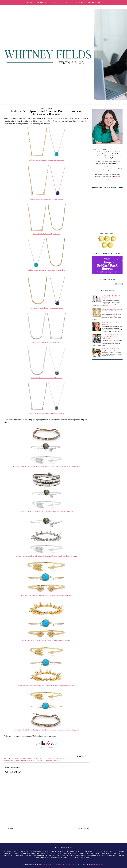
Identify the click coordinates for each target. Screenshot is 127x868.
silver (17, 760)
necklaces (9, 760)
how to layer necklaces (44, 758)
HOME (29, 2)
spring (23, 760)
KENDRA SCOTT (94, 2)
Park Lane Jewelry (116, 156)
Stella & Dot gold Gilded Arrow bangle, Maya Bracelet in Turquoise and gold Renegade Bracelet (47, 685)
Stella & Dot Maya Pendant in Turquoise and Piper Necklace (47, 270)
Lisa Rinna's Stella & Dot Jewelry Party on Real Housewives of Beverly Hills (112, 337)
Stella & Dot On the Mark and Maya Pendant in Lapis (46, 199)
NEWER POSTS (11, 828)
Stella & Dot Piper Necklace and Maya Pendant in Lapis (47, 308)
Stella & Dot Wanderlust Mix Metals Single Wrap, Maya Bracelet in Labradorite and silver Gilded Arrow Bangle (47, 466)
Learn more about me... (107, 180)
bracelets (15, 758)
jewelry (58, 758)
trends (56, 760)
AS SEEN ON (42, 2)
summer (49, 760)
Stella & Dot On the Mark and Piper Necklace (47, 234)
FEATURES (56, 2)
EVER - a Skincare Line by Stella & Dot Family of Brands (112, 310)
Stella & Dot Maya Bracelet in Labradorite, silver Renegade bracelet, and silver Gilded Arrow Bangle (47, 556)
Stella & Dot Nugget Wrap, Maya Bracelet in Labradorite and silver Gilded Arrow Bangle (47, 511)
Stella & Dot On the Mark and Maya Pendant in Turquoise (47, 160)
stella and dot (33, 760)
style (42, 760)
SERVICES (79, 2)
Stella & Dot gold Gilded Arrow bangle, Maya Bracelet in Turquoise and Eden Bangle (47, 595)
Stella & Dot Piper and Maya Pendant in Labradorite (47, 378)
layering (66, 758)
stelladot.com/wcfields (100, 156)
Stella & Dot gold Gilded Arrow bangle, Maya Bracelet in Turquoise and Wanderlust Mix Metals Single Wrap (47, 730)
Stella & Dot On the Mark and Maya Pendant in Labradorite (46, 414)
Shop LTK (117, 176)
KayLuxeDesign (97, 865)
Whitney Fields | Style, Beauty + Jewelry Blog (58, 865)
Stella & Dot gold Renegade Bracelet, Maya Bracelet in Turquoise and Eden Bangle (47, 640)
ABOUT (67, 2)
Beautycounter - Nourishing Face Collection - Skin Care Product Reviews (112, 297)
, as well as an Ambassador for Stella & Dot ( (108, 154)
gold (30, 758)
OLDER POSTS (83, 828)
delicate (24, 758)
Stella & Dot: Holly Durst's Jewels (112, 349)
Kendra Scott (116, 152)
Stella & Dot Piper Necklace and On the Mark (47, 342)
